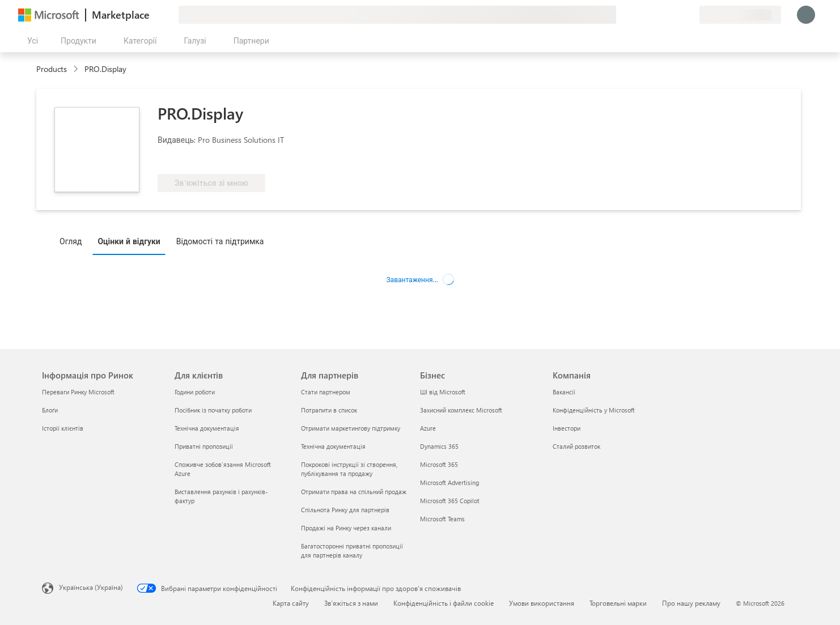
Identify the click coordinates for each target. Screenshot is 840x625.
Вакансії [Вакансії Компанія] (564, 392)
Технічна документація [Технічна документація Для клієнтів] (207, 428)
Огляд (71, 241)
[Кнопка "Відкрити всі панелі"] (30, 41)
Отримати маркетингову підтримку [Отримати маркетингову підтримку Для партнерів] (351, 428)
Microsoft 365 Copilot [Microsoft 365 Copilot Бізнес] (450, 501)
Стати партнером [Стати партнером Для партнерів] (326, 392)
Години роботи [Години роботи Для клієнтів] (195, 392)
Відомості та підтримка (220, 241)
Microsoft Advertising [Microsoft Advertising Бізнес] (449, 482)
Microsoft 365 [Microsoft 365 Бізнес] (439, 464)
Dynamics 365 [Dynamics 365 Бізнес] (439, 446)
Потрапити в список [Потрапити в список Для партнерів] (329, 410)
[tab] (73, 241)
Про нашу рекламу (691, 603)
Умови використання (542, 603)
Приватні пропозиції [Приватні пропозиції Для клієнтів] (204, 446)
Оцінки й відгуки (129, 241)
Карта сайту (291, 603)
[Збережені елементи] (677, 15)
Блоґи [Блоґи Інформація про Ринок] (50, 410)
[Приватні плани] (690, 15)
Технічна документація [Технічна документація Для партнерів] (333, 446)
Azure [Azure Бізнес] (428, 428)
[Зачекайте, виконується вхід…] (806, 15)
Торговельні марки (618, 603)
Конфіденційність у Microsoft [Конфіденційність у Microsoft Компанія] (594, 410)
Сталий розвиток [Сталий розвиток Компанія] (576, 446)
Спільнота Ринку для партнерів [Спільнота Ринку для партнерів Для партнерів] (345, 510)
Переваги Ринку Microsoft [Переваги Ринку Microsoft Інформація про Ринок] (78, 392)
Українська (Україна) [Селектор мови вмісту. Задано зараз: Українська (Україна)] (91, 587)
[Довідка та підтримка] (663, 15)
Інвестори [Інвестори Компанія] (567, 428)
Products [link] (52, 69)
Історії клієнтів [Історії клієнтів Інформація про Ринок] (63, 428)
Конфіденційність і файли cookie (444, 603)
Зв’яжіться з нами (351, 603)
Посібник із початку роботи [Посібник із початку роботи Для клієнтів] (213, 410)
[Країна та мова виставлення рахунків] (740, 15)
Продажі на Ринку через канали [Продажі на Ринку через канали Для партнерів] (346, 528)
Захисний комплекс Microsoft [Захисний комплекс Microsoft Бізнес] (461, 410)
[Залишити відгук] (650, 15)
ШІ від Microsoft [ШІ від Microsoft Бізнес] (443, 392)
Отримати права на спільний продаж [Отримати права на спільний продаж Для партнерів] (354, 492)
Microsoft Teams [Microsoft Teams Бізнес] (442, 519)
